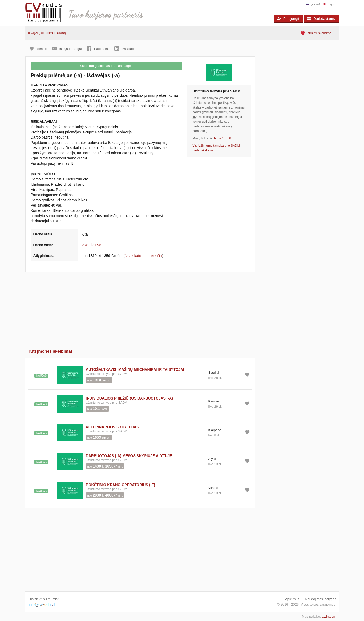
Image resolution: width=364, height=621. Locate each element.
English (331, 4)
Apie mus (292, 599)
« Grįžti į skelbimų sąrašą (47, 33)
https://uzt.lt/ (223, 138)
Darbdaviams (321, 19)
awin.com (329, 616)
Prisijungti (288, 19)
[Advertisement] (140, 309)
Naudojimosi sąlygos (320, 599)
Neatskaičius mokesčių (143, 256)
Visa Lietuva (91, 245)
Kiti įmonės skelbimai (51, 351)
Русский (315, 4)
